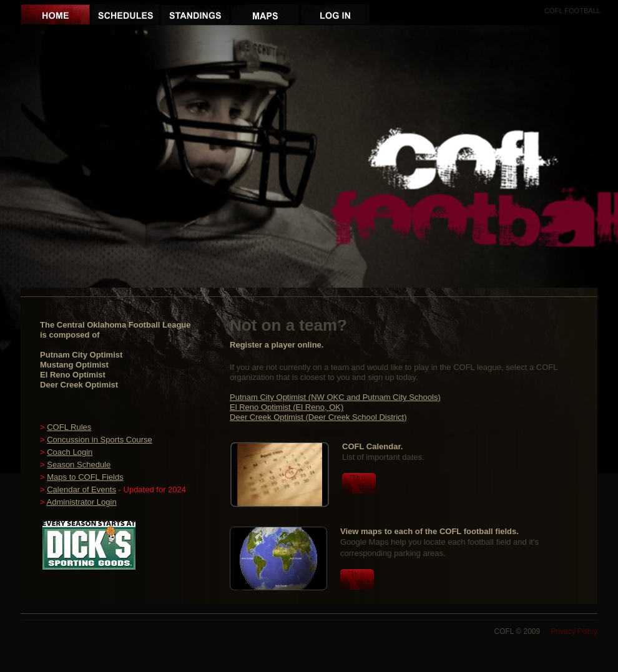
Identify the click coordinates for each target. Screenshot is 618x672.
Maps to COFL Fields (85, 477)
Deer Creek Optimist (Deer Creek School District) (318, 417)
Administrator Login (82, 502)
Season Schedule (79, 465)
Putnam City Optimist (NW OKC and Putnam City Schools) (335, 397)
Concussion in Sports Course (100, 440)
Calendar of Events (81, 489)
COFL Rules (69, 427)
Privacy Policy (575, 631)
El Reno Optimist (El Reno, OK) (287, 407)
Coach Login (70, 452)
